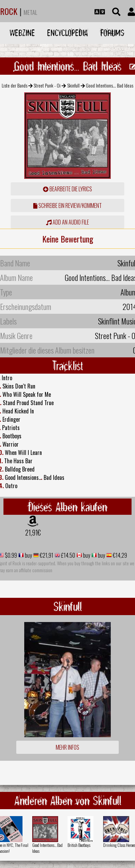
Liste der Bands (15, 85)
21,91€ (33, 532)
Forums (112, 33)
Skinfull (73, 85)
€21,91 (46, 555)
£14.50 (68, 555)
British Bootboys (79, 845)
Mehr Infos (67, 747)
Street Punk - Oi (47, 85)
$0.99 (10, 555)
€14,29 (119, 555)
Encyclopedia (67, 33)
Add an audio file (67, 222)
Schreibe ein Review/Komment (67, 205)
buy (28, 555)
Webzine (22, 33)
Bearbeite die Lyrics (67, 189)
